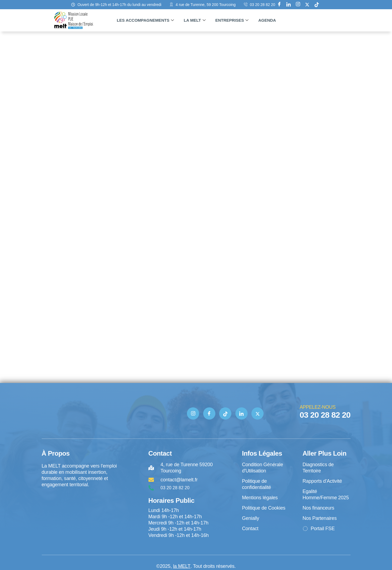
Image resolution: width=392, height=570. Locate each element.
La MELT (195, 20)
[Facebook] (279, 5)
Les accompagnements (145, 20)
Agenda (267, 20)
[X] (307, 5)
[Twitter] (257, 413)
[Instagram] (298, 5)
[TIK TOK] (225, 413)
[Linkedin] (289, 5)
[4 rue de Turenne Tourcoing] (80, 510)
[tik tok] (317, 5)
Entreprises (232, 20)
